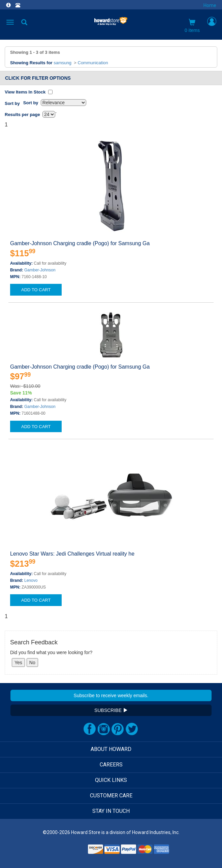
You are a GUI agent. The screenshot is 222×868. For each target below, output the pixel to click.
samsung (62, 63)
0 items (192, 26)
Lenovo (31, 580)
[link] (70, 851)
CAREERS (111, 765)
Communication (93, 63)
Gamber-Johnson (40, 270)
